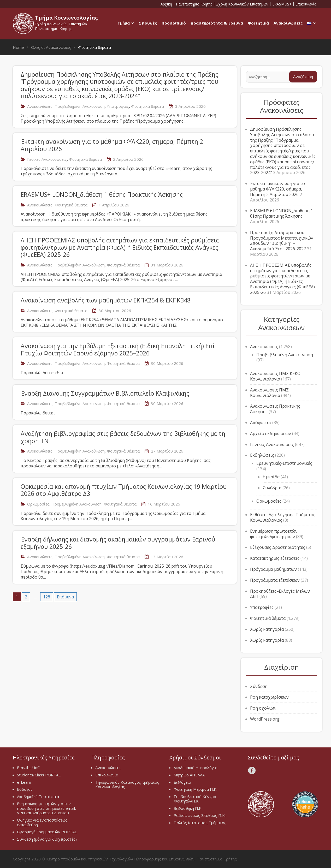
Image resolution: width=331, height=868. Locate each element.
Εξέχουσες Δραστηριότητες (278, 547)
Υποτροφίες (118, 106)
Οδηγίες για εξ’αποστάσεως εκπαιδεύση (42, 822)
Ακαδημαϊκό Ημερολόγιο (196, 768)
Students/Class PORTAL (39, 775)
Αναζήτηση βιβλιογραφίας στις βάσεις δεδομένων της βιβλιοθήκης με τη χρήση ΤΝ (123, 437)
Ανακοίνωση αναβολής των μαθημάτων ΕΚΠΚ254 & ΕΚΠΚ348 (106, 300)
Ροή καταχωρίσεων (269, 697)
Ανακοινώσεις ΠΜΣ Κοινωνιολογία (269, 393)
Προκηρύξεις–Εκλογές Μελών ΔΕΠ (280, 594)
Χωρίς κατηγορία (267, 629)
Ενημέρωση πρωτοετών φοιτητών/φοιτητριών (274, 534)
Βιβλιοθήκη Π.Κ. (188, 808)
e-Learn (24, 782)
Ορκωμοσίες (38, 504)
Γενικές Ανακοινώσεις (47, 159)
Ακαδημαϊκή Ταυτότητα (38, 796)
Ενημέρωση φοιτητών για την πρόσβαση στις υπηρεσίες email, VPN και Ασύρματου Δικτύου (46, 808)
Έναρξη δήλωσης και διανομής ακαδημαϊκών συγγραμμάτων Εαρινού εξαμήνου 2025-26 (118, 543)
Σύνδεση (259, 686)
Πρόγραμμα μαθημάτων (273, 569)
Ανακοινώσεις (288, 23)
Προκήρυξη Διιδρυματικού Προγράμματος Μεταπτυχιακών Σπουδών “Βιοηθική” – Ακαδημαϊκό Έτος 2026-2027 (282, 241)
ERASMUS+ (282, 4)
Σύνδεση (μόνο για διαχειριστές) (47, 839)
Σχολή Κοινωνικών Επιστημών (242, 4)
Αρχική (166, 4)
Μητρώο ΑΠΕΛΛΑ (189, 775)
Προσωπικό (174, 23)
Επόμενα (65, 597)
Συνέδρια (272, 488)
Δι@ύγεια (182, 782)
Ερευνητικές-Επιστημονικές (284, 463)
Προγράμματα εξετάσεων (275, 580)
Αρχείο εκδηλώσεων (271, 433)
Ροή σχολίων (263, 708)
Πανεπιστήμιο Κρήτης (194, 4)
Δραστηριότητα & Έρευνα (217, 23)
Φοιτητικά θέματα (147, 106)
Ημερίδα (271, 477)
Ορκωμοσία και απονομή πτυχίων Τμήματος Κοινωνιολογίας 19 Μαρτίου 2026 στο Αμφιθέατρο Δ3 (124, 490)
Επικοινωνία (306, 4)
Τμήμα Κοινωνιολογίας (66, 18)
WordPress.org (265, 719)
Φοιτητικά (258, 23)
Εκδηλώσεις (262, 455)
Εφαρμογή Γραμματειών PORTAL (47, 832)
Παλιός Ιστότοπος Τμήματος (200, 823)
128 (47, 597)
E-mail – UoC (28, 768)
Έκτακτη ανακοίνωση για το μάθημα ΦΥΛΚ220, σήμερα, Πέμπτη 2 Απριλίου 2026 (112, 145)
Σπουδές (148, 23)
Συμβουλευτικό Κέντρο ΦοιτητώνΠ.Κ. (195, 799)
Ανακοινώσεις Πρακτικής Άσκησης (275, 409)
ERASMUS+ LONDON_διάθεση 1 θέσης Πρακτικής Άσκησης (102, 194)
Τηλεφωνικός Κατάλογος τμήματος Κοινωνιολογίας (127, 784)
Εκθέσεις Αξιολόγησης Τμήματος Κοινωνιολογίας (283, 517)
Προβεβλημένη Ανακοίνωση (80, 106)
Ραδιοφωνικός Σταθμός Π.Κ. (200, 815)
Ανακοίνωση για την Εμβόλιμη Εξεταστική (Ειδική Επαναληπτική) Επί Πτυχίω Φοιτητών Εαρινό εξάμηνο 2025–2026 (118, 349)
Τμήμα (124, 23)
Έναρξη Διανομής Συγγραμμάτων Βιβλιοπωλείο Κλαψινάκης (105, 393)
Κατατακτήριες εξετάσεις (275, 558)
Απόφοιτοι (261, 423)
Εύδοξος (25, 789)
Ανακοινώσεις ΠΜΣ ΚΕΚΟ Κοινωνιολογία (275, 376)
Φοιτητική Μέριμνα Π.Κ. (195, 789)
